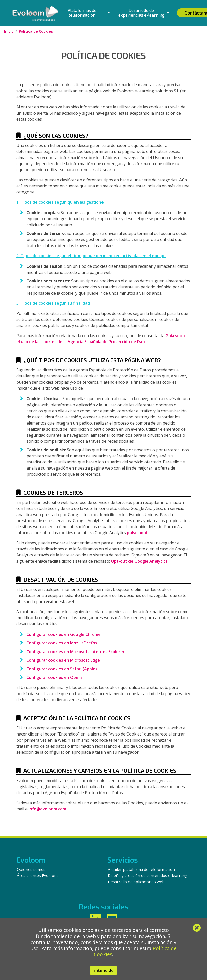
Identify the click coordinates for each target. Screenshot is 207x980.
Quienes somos (31, 869)
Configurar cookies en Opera (54, 677)
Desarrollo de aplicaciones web (136, 882)
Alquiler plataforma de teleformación (141, 869)
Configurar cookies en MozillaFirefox (62, 643)
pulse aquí (137, 533)
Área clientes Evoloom (37, 875)
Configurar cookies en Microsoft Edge (63, 660)
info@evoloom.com (47, 809)
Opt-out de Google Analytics (139, 561)
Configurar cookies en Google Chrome (63, 634)
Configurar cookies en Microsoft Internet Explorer (75, 652)
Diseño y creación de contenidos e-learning (148, 875)
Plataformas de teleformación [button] (82, 13)
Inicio (9, 31)
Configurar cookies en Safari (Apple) (62, 669)
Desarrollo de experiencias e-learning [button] (141, 13)
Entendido (103, 970)
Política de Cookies (36, 31)
